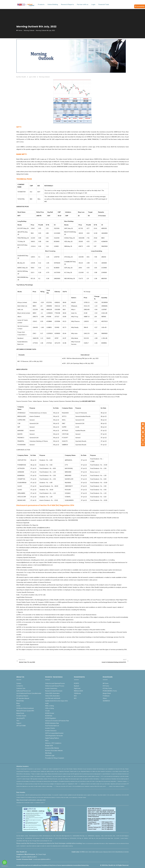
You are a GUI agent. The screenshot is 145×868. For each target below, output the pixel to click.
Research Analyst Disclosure (54, 691)
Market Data (20, 701)
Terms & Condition (32, 865)
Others (105, 698)
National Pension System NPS (25, 711)
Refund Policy (49, 865)
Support (19, 723)
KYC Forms (106, 686)
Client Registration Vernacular (54, 736)
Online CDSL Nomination (52, 696)
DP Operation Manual (23, 698)
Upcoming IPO (21, 718)
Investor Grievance (51, 731)
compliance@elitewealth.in (29, 857)
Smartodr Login (50, 755)
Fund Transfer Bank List (52, 726)
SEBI (93, 852)
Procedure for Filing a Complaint (55, 758)
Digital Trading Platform (52, 738)
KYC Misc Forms (107, 688)
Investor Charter (50, 728)
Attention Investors (73, 865)
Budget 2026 (49, 746)
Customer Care (21, 688)
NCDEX (127, 852)
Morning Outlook (44, 77)
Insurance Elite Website (52, 748)
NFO (75, 698)
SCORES (82, 852)
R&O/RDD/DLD (120, 852)
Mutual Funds (20, 713)
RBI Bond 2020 (78, 691)
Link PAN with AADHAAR (53, 698)
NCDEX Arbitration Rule (52, 723)
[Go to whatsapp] (5, 862)
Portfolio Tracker (21, 716)
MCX (110, 852)
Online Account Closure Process (55, 686)
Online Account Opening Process (55, 683)
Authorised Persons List (23, 691)
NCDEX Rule (49, 716)
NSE (87, 852)
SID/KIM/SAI (106, 701)
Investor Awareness (51, 688)
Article (18, 706)
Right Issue (77, 688)
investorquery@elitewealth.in (42, 859)
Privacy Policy (41, 865)
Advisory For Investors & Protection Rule (57, 721)
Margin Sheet (107, 693)
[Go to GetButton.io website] (5, 866)
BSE (90, 852)
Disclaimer (19, 865)
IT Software (106, 696)
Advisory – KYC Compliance (53, 743)
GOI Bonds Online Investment (25, 708)
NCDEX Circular (50, 713)
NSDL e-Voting (50, 706)
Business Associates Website (54, 751)
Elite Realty (48, 753)
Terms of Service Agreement (60, 865)
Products (41, 4)
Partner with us (83, 4)
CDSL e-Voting (50, 708)
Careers (19, 683)
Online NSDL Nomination (52, 693)
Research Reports (67, 4)
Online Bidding (53, 4)
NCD (75, 696)
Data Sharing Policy (84, 865)
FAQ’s (47, 741)
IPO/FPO (76, 683)
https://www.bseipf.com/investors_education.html (31, 800)
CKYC (114, 852)
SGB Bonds (77, 693)
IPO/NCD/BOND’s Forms (110, 691)
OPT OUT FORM (21, 726)
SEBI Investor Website (102, 852)
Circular (47, 711)
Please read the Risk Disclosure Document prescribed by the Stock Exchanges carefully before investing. (49, 843)
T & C (18, 721)
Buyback (77, 686)
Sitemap (25, 865)
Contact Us (20, 686)
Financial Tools (104, 4)
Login (93, 4)
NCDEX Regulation (51, 718)
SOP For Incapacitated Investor (54, 733)
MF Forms (106, 683)
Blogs (18, 703)
